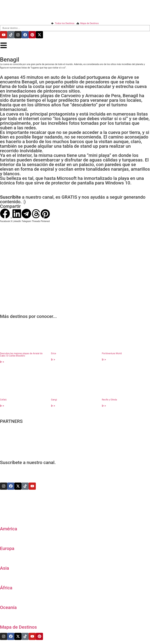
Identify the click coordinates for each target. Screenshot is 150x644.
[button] (5, 216)
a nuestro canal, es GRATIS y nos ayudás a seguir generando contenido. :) (73, 199)
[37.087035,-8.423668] (75, 259)
